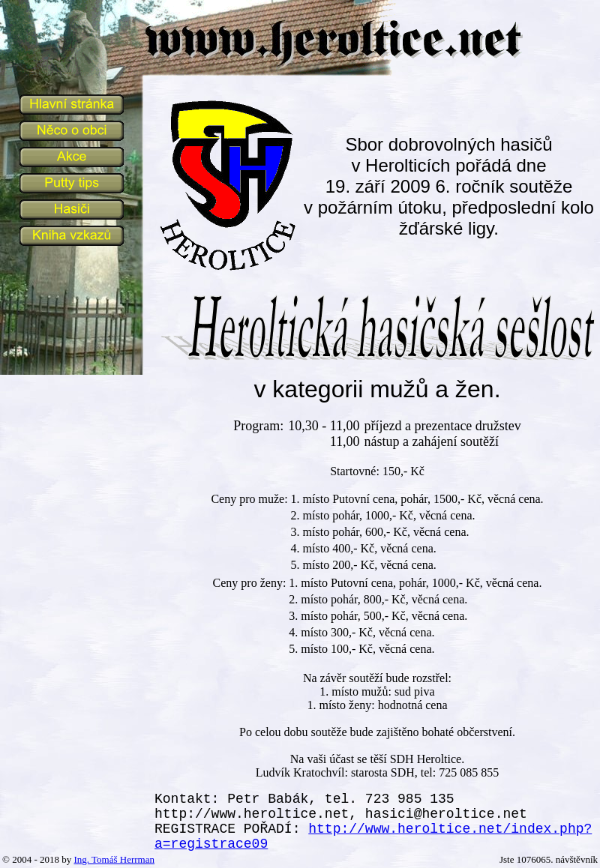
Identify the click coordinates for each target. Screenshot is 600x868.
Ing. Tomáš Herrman (114, 859)
